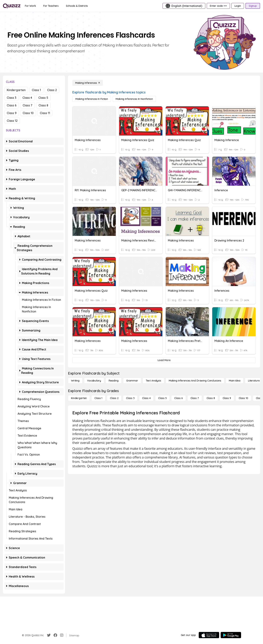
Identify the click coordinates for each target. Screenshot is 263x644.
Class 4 (27, 98)
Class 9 (12, 113)
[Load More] (164, 360)
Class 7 (27, 105)
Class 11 (45, 113)
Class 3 (12, 98)
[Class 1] (98, 398)
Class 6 (12, 105)
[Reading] (114, 381)
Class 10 (28, 113)
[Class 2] (114, 398)
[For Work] (30, 6)
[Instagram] (62, 635)
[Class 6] (178, 398)
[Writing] (75, 381)
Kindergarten (16, 90)
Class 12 (12, 121)
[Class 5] (162, 398)
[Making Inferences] (88, 83)
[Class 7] (195, 398)
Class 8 (43, 105)
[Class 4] (146, 398)
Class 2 (52, 90)
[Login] (238, 6)
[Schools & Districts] (77, 6)
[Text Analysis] (153, 381)
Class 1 (36, 90)
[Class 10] (243, 398)
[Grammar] (132, 381)
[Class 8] (211, 398)
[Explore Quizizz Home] (12, 6)
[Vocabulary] (94, 381)
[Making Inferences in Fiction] (92, 99)
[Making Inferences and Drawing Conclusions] (195, 381)
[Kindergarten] (79, 398)
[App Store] (209, 635)
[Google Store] (231, 635)
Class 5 (43, 98)
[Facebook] (55, 635)
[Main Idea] (235, 381)
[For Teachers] (51, 6)
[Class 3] (130, 398)
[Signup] (253, 6)
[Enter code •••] (218, 6)
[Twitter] (49, 635)
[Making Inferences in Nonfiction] (134, 99)
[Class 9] (227, 398)
